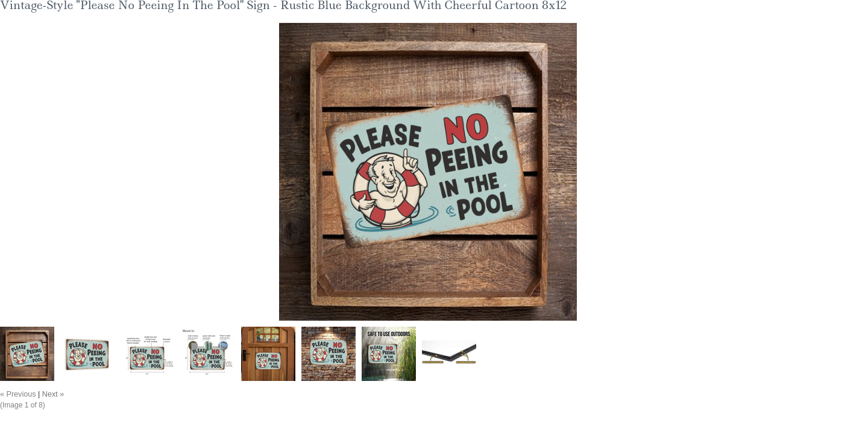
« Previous (18, 394)
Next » (53, 394)
